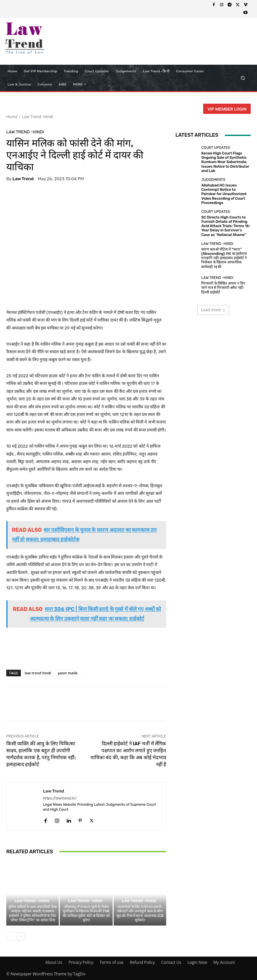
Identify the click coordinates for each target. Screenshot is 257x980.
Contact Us (171, 962)
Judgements (213, 180)
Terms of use (111, 962)
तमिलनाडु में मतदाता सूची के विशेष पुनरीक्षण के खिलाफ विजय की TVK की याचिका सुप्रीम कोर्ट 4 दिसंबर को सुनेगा (86, 913)
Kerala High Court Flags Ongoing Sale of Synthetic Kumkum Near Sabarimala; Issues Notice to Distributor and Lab (225, 162)
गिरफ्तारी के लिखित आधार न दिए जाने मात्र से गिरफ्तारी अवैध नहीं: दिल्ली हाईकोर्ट (223, 288)
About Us (54, 962)
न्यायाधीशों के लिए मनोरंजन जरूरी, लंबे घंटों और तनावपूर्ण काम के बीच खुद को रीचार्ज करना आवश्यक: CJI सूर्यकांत (140, 913)
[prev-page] (10, 936)
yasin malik (68, 673)
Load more (213, 310)
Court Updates (216, 148)
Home (12, 117)
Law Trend (23, 179)
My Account (224, 962)
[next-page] (21, 936)
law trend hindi (38, 673)
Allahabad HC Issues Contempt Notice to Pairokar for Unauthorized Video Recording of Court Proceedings (224, 194)
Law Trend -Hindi (37, 117)
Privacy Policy (81, 962)
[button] (243, 78)
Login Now (197, 962)
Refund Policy (142, 962)
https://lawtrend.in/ (60, 798)
